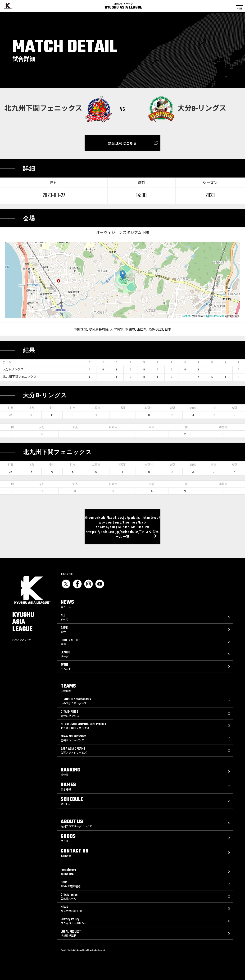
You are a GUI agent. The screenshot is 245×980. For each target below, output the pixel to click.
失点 (75, 427)
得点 (31, 408)
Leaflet (186, 316)
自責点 (113, 427)
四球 (193, 408)
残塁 (234, 408)
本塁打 (149, 408)
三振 (214, 408)
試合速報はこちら (123, 143)
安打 (52, 408)
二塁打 (96, 408)
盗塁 (172, 408)
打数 (11, 408)
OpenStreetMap (215, 316)
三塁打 (122, 408)
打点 (73, 408)
